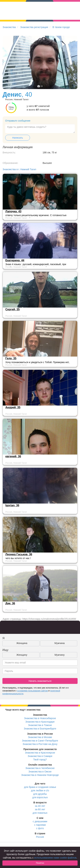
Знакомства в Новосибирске (40, 718)
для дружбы (40, 794)
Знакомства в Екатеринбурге (40, 729)
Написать (18, 138)
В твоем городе (61, 27)
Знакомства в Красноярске (40, 753)
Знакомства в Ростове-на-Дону (40, 744)
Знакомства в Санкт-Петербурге (40, 741)
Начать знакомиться (40, 681)
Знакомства (9, 27)
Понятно (40, 863)
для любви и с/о (40, 790)
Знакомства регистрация (34, 27)
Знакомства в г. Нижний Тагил (19, 169)
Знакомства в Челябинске (40, 768)
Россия (40, 837)
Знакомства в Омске (40, 772)
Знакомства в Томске (40, 725)
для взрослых (40, 797)
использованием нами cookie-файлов (55, 858)
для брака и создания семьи (40, 787)
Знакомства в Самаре (40, 756)
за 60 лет (40, 809)
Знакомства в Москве (40, 737)
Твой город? (40, 760)
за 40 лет (40, 806)
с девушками (40, 821)
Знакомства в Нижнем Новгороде (40, 775)
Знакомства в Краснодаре (40, 722)
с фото (40, 828)
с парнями (40, 825)
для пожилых (40, 813)
